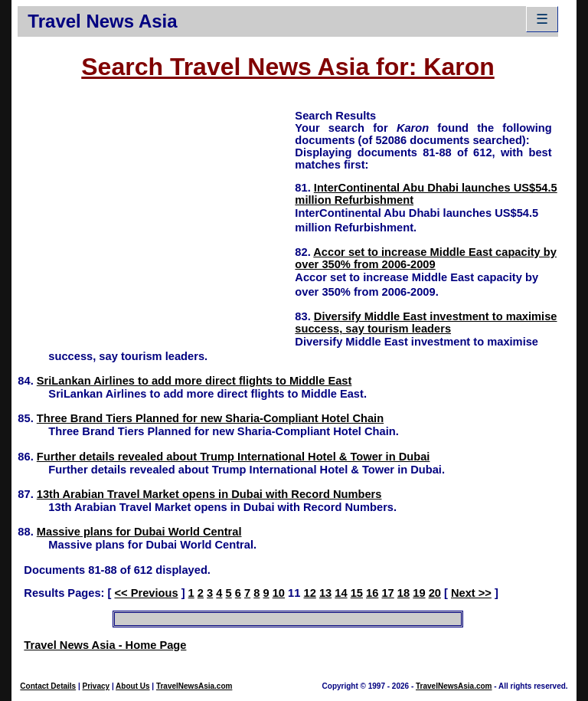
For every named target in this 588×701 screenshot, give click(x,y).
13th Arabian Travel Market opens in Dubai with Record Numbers (209, 494)
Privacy (96, 686)
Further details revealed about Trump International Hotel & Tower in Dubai (234, 457)
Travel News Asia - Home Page (105, 645)
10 (279, 593)
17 (387, 593)
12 (310, 593)
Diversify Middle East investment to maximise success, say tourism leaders (426, 323)
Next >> (471, 593)
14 (341, 593)
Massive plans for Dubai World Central (139, 532)
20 (435, 593)
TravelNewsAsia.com (194, 686)
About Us (132, 686)
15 (357, 593)
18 (403, 593)
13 (325, 593)
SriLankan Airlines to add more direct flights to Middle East (194, 381)
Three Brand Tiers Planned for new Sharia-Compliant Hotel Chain (210, 418)
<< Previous (146, 593)
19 (419, 593)
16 (372, 593)
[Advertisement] (156, 215)
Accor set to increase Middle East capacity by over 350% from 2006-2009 (426, 258)
